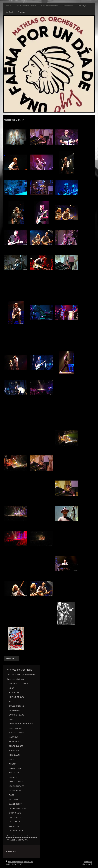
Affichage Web (87, 864)
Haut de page (11, 851)
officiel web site (12, 659)
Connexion (88, 862)
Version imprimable (15, 862)
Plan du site (29, 862)
